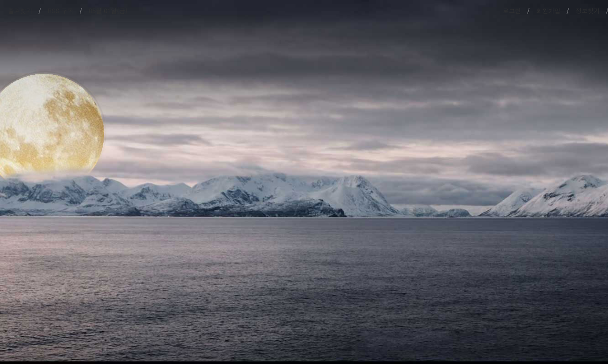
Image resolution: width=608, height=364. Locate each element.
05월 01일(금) (108, 10)
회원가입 (548, 10)
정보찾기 (588, 10)
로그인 (512, 10)
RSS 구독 (60, 10)
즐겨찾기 (20, 10)
